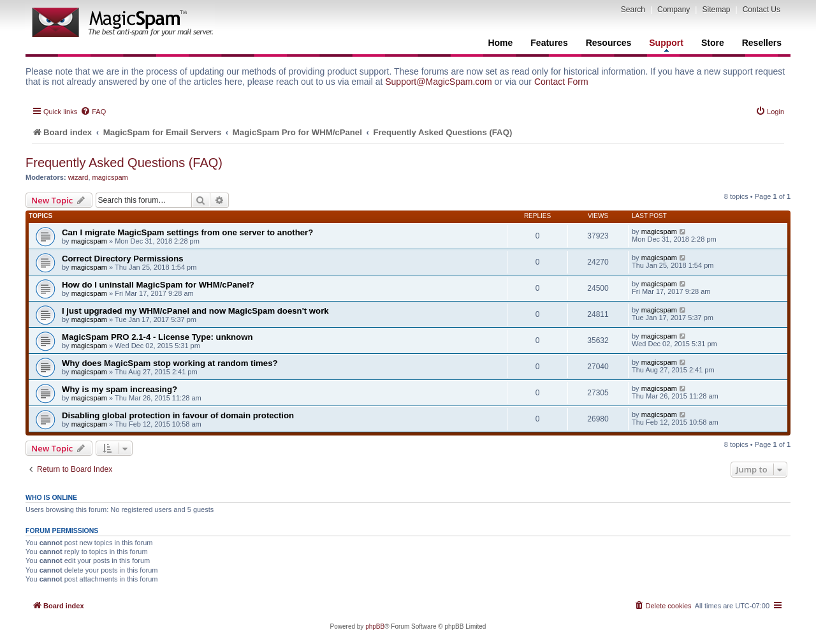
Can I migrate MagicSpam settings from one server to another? (187, 232)
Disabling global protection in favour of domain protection (178, 415)
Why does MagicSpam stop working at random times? (170, 363)
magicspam (110, 177)
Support (666, 45)
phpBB (375, 626)
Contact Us (761, 10)
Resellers (762, 43)
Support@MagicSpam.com (439, 82)
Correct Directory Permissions (123, 259)
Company (674, 10)
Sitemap (716, 10)
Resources (609, 43)
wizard (78, 177)
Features (549, 43)
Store (713, 43)
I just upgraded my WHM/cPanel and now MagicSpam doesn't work (195, 311)
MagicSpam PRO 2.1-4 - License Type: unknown (157, 337)
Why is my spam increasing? (120, 389)
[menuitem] (93, 112)
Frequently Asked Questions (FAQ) (124, 163)
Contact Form (561, 82)
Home (500, 43)
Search (633, 10)
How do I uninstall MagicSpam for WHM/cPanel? (158, 285)
